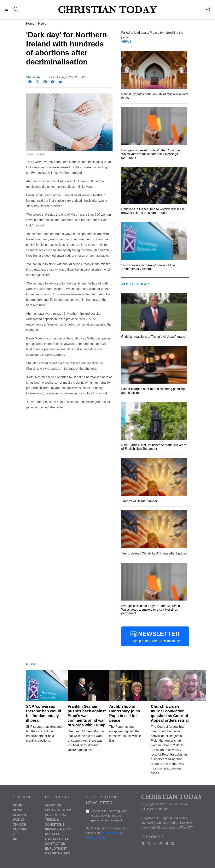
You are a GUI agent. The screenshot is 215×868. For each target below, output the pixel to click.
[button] (6, 10)
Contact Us (55, 844)
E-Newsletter (57, 839)
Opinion (19, 815)
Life (16, 834)
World (19, 820)
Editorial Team (58, 810)
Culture (20, 829)
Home (30, 23)
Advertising (56, 815)
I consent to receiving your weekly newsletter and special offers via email (109, 816)
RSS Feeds (54, 834)
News (42, 23)
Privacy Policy (58, 829)
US (15, 839)
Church (19, 825)
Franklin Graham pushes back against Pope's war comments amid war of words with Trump (87, 716)
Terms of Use (110, 833)
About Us (53, 805)
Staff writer (33, 77)
